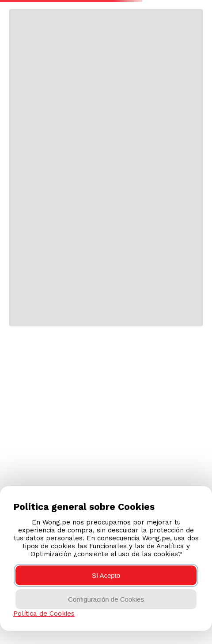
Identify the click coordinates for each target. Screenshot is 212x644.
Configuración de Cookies (106, 599)
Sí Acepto (106, 575)
